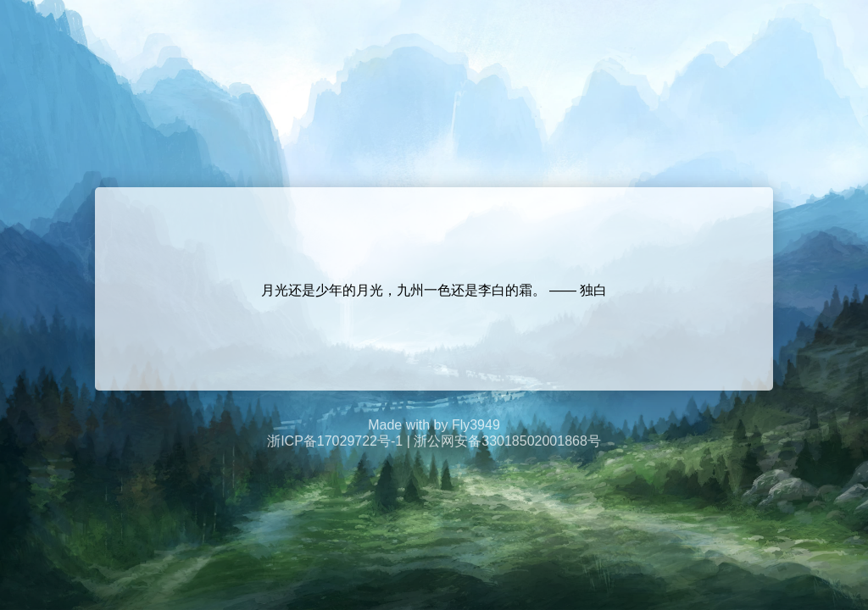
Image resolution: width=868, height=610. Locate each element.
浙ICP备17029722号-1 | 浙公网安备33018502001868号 (434, 441)
